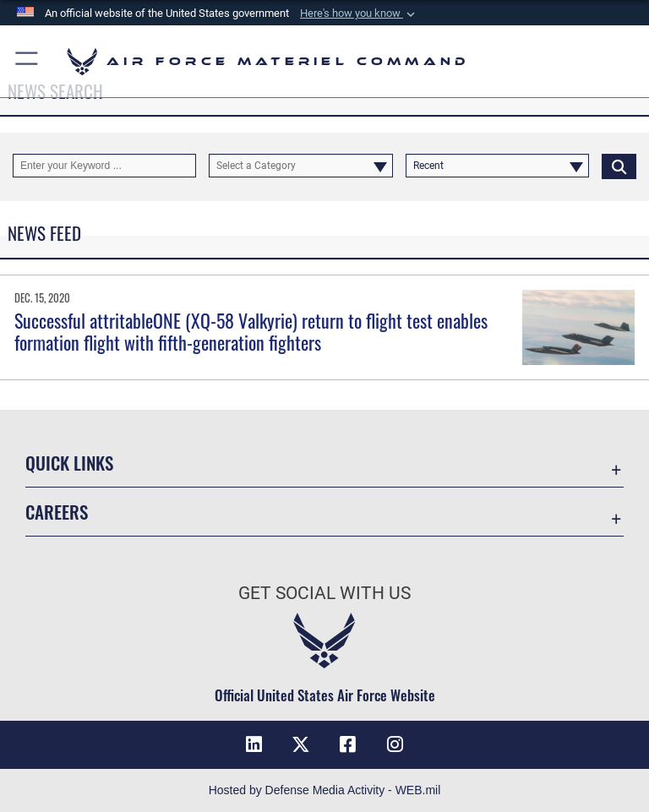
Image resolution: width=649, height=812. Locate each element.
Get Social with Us (324, 593)
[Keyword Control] (104, 166)
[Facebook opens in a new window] (348, 744)
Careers (57, 512)
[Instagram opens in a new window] (395, 744)
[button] (359, 14)
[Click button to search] (619, 166)
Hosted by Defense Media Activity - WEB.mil (325, 790)
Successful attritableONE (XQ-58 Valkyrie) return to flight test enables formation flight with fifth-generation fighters (251, 331)
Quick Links (69, 463)
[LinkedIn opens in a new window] (254, 744)
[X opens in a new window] (301, 744)
